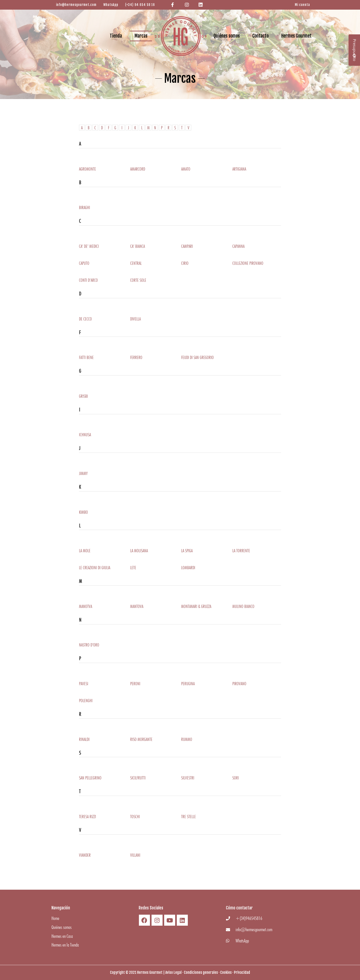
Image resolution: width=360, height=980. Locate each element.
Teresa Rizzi (87, 817)
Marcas (141, 36)
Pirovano (239, 684)
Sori (236, 778)
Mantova (137, 606)
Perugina (188, 684)
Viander (85, 855)
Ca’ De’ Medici (89, 246)
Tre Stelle (188, 817)
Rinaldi (84, 739)
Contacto (260, 36)
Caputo (84, 263)
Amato (186, 169)
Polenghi (86, 701)
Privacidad (242, 972)
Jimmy (83, 473)
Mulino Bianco (243, 606)
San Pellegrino (90, 778)
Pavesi (84, 684)
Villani (135, 855)
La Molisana (139, 551)
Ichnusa (85, 435)
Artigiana (239, 169)
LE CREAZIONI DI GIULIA (95, 568)
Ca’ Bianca (138, 246)
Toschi (135, 817)
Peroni (135, 684)
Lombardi (188, 568)
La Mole (85, 551)
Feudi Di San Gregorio (197, 357)
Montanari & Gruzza (196, 606)
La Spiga (187, 551)
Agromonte (87, 169)
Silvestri (188, 778)
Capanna (238, 246)
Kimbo (83, 512)
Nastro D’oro (89, 645)
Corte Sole (138, 280)
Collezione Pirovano (248, 263)
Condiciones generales (201, 972)
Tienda (116, 36)
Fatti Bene (86, 357)
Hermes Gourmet (296, 36)
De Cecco (85, 319)
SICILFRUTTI (138, 778)
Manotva (86, 606)
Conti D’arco (88, 280)
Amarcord (138, 169)
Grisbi (83, 396)
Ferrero (136, 357)
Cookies (226, 972)
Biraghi (84, 207)
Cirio (185, 263)
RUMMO (187, 739)
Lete (133, 568)
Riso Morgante (141, 739)
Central (136, 263)
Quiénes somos (227, 36)
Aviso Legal (173, 972)
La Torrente (241, 551)
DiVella (135, 319)
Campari (187, 246)
